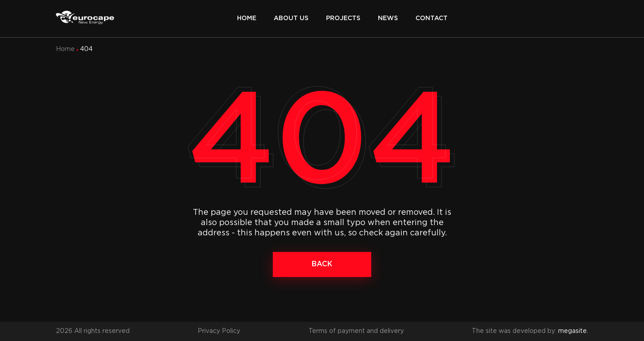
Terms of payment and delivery (356, 331)
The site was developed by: (530, 331)
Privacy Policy (219, 331)
